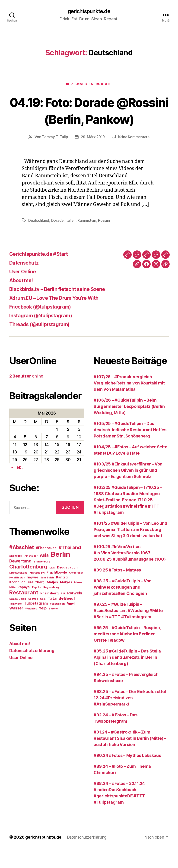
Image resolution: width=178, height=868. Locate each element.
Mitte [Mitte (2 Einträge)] (12, 605)
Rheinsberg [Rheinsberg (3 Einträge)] (49, 611)
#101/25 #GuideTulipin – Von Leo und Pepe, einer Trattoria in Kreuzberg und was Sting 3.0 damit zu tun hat (130, 547)
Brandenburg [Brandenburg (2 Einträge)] (42, 579)
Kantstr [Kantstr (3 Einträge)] (62, 595)
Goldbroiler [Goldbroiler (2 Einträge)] (76, 590)
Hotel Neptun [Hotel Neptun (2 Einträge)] (17, 595)
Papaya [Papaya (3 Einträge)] (24, 605)
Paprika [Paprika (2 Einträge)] (37, 605)
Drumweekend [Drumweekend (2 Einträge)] (18, 590)
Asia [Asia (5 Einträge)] (44, 573)
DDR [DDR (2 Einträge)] (52, 585)
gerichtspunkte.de (89, 12)
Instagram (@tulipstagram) (44, 333)
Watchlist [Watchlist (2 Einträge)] (31, 626)
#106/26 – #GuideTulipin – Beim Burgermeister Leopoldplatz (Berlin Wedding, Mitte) (129, 424)
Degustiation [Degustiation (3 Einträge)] (67, 585)
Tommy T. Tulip (54, 155)
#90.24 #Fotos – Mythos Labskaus (127, 773)
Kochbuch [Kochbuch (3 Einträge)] (17, 600)
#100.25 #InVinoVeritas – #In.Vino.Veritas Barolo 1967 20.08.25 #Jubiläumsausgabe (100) (130, 571)
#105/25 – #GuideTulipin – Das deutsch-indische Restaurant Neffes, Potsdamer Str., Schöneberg (130, 448)
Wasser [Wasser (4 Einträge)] (16, 626)
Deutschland (39, 238)
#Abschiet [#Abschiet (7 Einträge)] (22, 565)
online (26, 394)
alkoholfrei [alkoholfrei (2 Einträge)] (16, 573)
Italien (71, 238)
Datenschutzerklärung (32, 668)
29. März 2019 (92, 155)
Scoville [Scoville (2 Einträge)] (33, 617)
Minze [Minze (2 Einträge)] (78, 600)
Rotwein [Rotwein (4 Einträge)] (75, 611)
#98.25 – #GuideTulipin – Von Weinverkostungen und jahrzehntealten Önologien (122, 605)
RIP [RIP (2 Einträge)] (63, 611)
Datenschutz (26, 280)
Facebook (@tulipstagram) (44, 324)
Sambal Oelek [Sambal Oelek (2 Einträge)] (18, 617)
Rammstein (88, 238)
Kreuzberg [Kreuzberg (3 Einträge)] (36, 600)
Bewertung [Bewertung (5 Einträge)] (20, 578)
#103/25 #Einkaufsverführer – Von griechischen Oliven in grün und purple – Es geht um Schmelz (128, 488)
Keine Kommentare (134, 155)
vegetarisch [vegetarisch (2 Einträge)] (57, 621)
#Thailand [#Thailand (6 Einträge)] (70, 565)
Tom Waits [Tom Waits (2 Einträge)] (16, 621)
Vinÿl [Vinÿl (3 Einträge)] (71, 621)
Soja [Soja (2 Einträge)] (43, 617)
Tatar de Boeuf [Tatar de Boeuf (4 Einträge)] (61, 616)
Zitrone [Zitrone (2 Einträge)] (53, 626)
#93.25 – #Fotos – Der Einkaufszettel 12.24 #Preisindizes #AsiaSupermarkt (130, 716)
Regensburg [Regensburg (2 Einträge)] (51, 605)
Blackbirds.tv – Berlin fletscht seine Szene (64, 307)
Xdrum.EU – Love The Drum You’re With (60, 316)
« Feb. (17, 485)
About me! (23, 298)
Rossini (105, 238)
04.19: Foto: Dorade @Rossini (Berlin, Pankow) (89, 119)
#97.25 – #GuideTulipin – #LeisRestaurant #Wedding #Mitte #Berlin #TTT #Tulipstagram (128, 628)
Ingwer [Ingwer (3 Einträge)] (33, 595)
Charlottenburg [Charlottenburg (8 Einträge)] (28, 584)
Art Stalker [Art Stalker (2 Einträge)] (31, 573)
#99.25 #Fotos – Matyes (117, 588)
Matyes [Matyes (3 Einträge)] (66, 600)
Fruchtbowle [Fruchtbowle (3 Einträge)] (57, 590)
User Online (24, 289)
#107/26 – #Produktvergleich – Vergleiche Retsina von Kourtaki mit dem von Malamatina (129, 401)
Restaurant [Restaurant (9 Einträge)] (24, 610)
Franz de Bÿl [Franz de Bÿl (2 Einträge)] (37, 590)
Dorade (58, 238)
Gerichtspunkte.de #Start (43, 272)
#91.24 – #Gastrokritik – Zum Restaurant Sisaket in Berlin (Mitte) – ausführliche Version (130, 756)
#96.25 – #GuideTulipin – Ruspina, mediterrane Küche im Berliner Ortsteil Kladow (127, 652)
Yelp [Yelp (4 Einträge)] (43, 626)
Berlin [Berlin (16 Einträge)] (60, 572)
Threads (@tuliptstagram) (43, 342)
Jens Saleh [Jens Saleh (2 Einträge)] (47, 595)
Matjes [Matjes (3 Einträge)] (52, 600)
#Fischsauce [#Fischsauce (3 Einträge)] (46, 565)
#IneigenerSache (95, 85)
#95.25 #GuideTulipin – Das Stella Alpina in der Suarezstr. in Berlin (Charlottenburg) (127, 675)
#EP (69, 85)
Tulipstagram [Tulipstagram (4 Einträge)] (36, 621)
